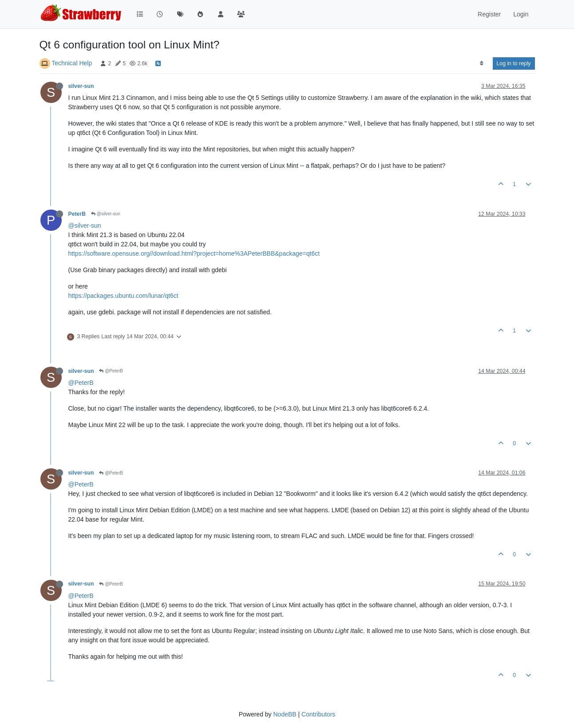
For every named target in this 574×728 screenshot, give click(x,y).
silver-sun (81, 86)
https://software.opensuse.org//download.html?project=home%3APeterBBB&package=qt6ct (194, 253)
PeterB (77, 214)
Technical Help (72, 63)
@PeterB (111, 371)
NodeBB (285, 714)
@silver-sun (106, 214)
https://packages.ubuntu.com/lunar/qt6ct (123, 296)
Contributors (318, 714)
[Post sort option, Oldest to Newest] (481, 63)
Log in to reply (514, 63)
